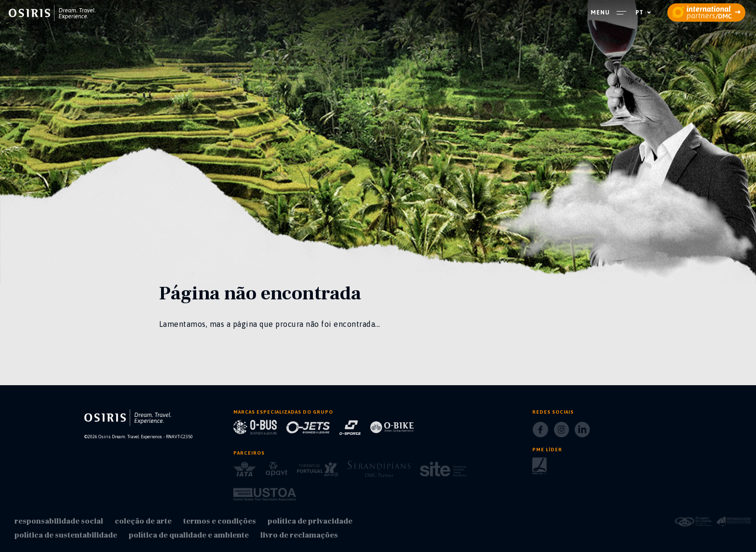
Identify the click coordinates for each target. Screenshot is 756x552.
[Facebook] (540, 432)
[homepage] (52, 13)
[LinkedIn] (582, 432)
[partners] (706, 13)
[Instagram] (561, 432)
